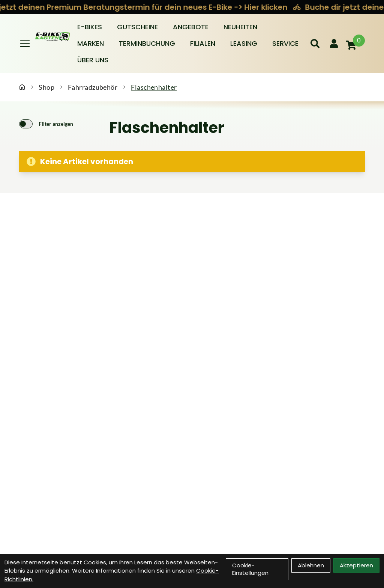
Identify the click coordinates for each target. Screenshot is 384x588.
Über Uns (93, 60)
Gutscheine (137, 27)
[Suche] (315, 44)
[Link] (25, 44)
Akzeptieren (356, 565)
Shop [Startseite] (46, 87)
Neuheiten (240, 27)
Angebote (191, 27)
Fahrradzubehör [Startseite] (93, 87)
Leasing (244, 43)
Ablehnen (311, 565)
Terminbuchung (147, 43)
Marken (91, 43)
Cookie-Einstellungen (250, 569)
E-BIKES (90, 27)
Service (285, 43)
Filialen (203, 43)
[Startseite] (22, 87)
